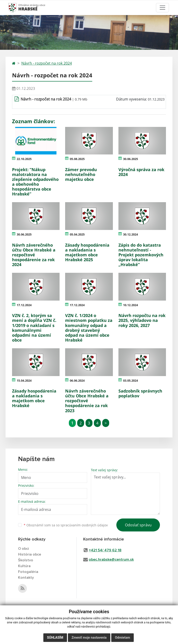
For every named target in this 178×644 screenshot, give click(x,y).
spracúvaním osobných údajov (84, 525)
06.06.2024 (77, 380)
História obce (30, 554)
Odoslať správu (138, 525)
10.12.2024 (130, 305)
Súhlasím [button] (55, 638)
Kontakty (26, 578)
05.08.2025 (77, 159)
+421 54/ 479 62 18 (105, 550)
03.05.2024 (130, 380)
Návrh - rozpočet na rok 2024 (47, 63)
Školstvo (26, 560)
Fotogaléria (28, 572)
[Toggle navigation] (162, 8)
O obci (24, 549)
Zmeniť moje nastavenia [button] (89, 638)
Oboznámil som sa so (66, 525)
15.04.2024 (24, 380)
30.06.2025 (130, 159)
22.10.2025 (24, 159)
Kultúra (24, 566)
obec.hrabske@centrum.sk (111, 559)
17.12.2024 (24, 305)
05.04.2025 (77, 234)
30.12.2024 (130, 234)
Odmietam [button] (122, 638)
